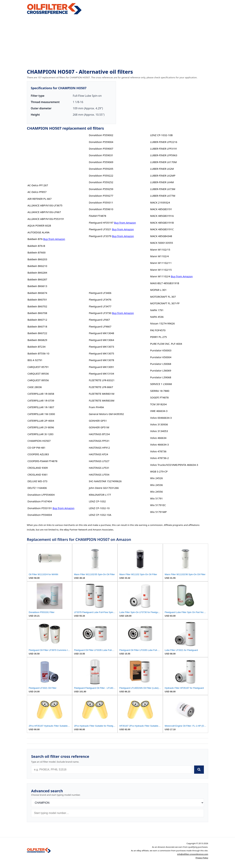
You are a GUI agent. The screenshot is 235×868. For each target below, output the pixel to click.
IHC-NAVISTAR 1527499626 (105, 481)
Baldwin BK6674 (37, 293)
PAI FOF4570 (158, 330)
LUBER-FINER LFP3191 (164, 149)
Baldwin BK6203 (37, 259)
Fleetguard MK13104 (101, 374)
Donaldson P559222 (101, 176)
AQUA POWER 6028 (39, 225)
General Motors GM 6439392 (106, 414)
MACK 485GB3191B (162, 223)
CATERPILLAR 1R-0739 (41, 400)
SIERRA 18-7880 (160, 391)
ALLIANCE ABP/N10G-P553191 (46, 219)
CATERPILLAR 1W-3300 (41, 414)
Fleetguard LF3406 (100, 293)
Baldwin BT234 (37, 347)
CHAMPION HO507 (39, 441)
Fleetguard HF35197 (101, 223)
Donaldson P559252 (101, 182)
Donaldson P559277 (101, 196)
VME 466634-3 (159, 411)
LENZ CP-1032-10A (100, 515)
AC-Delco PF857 (37, 192)
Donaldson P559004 (101, 142)
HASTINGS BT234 (99, 434)
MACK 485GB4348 (161, 236)
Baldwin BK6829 (37, 340)
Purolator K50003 (161, 350)
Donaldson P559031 (101, 155)
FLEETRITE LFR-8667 (101, 387)
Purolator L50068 (161, 364)
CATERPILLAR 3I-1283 (40, 434)
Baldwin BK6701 (37, 300)
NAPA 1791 (157, 310)
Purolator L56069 (161, 370)
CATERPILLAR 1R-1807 (41, 407)
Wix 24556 (156, 492)
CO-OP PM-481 (37, 448)
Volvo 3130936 (159, 424)
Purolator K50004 (161, 357)
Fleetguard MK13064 (101, 340)
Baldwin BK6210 (37, 266)
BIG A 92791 (35, 360)
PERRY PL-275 (158, 337)
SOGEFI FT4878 (159, 397)
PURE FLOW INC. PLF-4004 (166, 344)
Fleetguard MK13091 (101, 367)
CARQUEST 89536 (38, 374)
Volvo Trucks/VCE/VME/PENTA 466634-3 (174, 465)
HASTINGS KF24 (98, 454)
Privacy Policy (202, 858)
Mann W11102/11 (161, 263)
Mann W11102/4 (160, 276)
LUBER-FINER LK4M (162, 182)
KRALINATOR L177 (100, 495)
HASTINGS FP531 (99, 441)
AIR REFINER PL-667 (40, 199)
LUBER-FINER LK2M (162, 169)
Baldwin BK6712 (37, 320)
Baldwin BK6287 (37, 279)
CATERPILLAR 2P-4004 (41, 421)
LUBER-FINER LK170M (163, 162)
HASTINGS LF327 (99, 461)
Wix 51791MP (158, 512)
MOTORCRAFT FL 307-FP (165, 303)
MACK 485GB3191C (162, 229)
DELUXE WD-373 (37, 481)
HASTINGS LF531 (99, 468)
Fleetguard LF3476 (100, 300)
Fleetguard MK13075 (101, 353)
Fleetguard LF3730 (100, 313)
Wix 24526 (156, 478)
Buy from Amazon (54, 239)
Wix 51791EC (158, 505)
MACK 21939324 (160, 202)
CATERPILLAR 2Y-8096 (41, 427)
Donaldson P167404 (40, 501)
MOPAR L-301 (158, 290)
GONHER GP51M (99, 427)
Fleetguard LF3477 (100, 306)
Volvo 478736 (158, 451)
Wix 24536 (156, 485)
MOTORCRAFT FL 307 (163, 297)
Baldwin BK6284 (37, 273)
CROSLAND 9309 (38, 468)
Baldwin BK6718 (37, 326)
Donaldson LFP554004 (41, 495)
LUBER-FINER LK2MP (163, 176)
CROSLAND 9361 (38, 475)
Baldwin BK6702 (37, 306)
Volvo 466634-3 (159, 444)
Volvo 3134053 (159, 431)
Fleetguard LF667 (99, 320)
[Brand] (117, 803)
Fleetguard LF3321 (100, 229)
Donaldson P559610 (101, 209)
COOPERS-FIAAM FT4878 (43, 461)
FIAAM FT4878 (97, 216)
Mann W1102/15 (160, 250)
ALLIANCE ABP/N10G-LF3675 (45, 205)
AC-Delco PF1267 (38, 185)
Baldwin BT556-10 (38, 353)
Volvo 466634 (158, 438)
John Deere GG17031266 (104, 488)
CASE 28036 (35, 387)
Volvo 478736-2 (159, 458)
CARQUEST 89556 (38, 380)
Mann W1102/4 (159, 256)
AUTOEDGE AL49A (39, 232)
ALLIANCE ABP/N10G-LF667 (44, 212)
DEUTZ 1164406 (37, 488)
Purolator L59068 (161, 377)
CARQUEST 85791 (38, 367)
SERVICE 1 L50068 (161, 384)
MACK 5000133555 (162, 243)
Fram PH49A (96, 407)
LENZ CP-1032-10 (99, 508)
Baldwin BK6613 (37, 286)
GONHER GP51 (98, 421)
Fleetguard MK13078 (101, 360)
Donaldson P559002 (101, 135)
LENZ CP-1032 (97, 501)
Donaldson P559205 (101, 169)
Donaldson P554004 (40, 515)
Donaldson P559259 (101, 189)
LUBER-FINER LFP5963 (164, 155)
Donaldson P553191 (40, 508)
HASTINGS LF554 (99, 475)
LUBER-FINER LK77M (163, 196)
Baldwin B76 (35, 239)
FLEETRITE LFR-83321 (102, 380)
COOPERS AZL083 (38, 454)
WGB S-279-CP (159, 471)
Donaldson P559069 (101, 162)
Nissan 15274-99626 (162, 323)
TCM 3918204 (158, 404)
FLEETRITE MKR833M (102, 400)
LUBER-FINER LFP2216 (164, 142)
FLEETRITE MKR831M (102, 394)
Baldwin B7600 (37, 252)
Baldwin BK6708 (37, 313)
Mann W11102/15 (161, 270)
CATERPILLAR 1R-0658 (41, 394)
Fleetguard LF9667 (100, 326)
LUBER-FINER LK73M (163, 189)
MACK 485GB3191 (161, 209)
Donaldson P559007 (101, 149)
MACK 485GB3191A (162, 216)
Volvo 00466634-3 (161, 418)
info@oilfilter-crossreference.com (193, 854)
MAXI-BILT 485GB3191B (165, 283)
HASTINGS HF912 (99, 448)
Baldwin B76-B (36, 246)
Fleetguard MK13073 (101, 347)
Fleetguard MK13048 (101, 333)
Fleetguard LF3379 (100, 236)
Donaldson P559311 (101, 202)
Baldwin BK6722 (37, 333)
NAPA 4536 (157, 317)
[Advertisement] (117, 42)
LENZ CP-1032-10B (161, 135)
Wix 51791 (156, 498)
